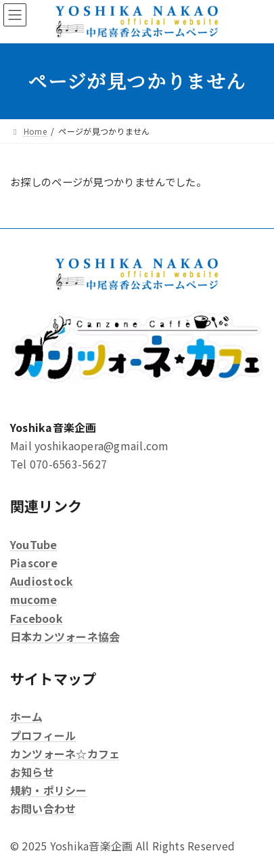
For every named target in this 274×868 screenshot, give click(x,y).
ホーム (27, 717)
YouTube (34, 544)
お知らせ (32, 772)
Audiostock (42, 581)
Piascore (34, 563)
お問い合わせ (43, 809)
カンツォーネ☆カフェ (65, 754)
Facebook (37, 618)
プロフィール (43, 735)
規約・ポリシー (49, 790)
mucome (33, 600)
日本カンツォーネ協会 (65, 636)
